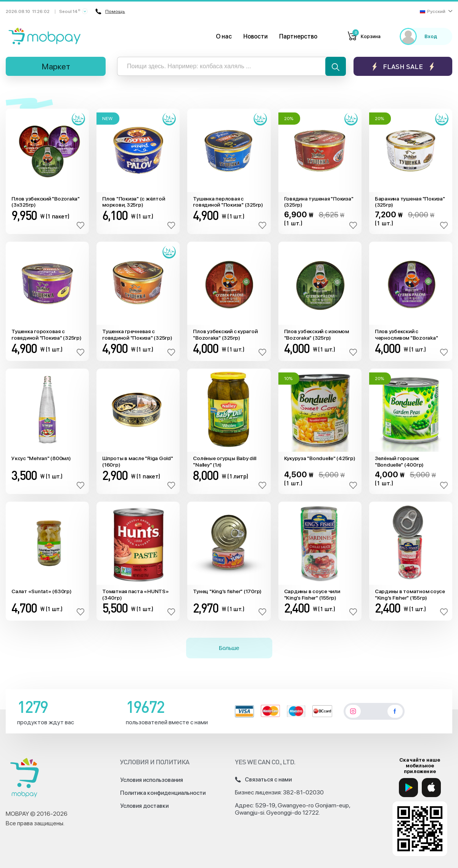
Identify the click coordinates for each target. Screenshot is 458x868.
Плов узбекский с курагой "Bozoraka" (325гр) (225, 335)
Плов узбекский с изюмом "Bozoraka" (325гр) (317, 335)
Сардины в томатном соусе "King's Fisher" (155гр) (410, 594)
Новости (256, 36)
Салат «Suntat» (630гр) (42, 591)
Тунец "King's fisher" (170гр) (227, 591)
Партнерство (298, 36)
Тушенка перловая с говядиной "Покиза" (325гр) (228, 202)
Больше (229, 648)
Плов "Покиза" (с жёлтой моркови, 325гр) (133, 202)
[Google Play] (408, 788)
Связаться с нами (263, 780)
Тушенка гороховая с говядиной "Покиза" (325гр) (47, 335)
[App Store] (431, 788)
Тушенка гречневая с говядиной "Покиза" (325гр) (137, 335)
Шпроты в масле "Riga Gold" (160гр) (138, 461)
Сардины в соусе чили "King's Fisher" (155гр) (312, 594)
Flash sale (403, 67)
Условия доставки (144, 806)
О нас (224, 36)
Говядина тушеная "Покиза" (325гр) (319, 202)
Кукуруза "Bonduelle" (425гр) (320, 458)
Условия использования (152, 780)
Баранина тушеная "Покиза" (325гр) (410, 202)
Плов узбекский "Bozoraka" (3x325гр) (46, 202)
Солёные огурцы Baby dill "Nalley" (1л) (224, 461)
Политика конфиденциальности (163, 793)
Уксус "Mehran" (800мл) (41, 458)
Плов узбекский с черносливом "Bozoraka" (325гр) (407, 335)
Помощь (110, 11)
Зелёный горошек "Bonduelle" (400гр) (399, 461)
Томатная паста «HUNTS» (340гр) (136, 594)
